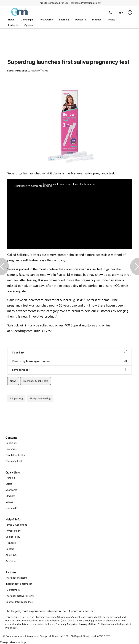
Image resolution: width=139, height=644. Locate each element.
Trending (10, 478)
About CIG (11, 555)
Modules (10, 496)
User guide (11, 508)
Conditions (11, 443)
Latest (9, 484)
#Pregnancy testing (40, 398)
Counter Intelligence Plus (19, 602)
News (13, 381)
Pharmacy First (14, 461)
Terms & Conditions (16, 525)
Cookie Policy (13, 537)
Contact (10, 549)
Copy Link (69, 352)
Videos (9, 502)
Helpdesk (11, 543)
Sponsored (11, 490)
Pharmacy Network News (20, 596)
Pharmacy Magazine (16, 578)
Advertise (11, 561)
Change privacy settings (13, 642)
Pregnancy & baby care (36, 381)
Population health (15, 455)
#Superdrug (16, 398)
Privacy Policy (13, 531)
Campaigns (11, 449)
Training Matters (87, 624)
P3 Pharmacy (13, 590)
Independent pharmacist (19, 584)
